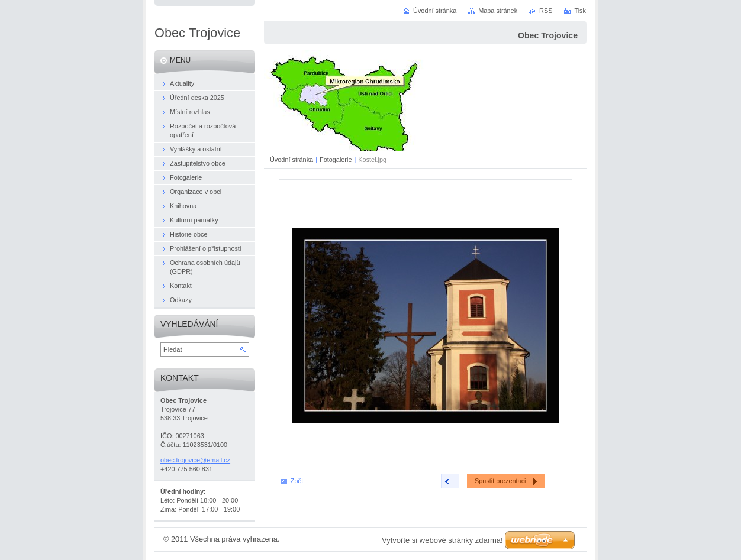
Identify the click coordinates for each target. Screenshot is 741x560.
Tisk (580, 11)
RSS (546, 11)
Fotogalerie (336, 160)
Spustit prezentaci (500, 481)
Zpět (297, 481)
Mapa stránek (498, 11)
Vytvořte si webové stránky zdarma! (442, 540)
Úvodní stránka (291, 160)
